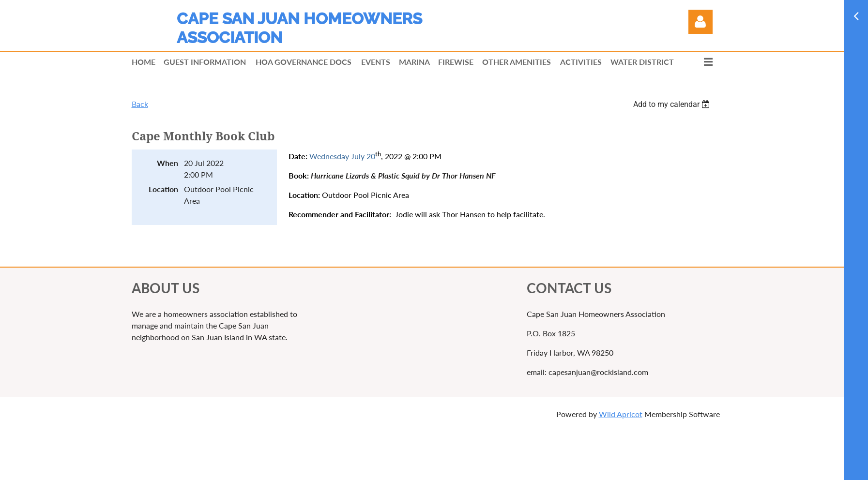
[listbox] (673, 104)
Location (163, 189)
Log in (700, 22)
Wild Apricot (621, 414)
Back (140, 104)
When (168, 163)
